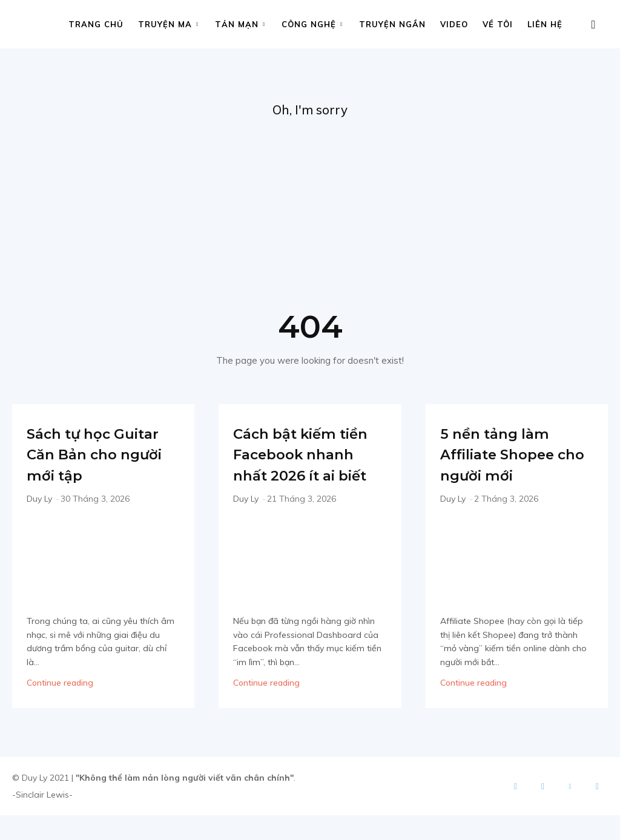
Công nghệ (312, 24)
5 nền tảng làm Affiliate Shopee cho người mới (514, 458)
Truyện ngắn (392, 24)
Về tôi (498, 24)
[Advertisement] (310, 212)
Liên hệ (545, 24)
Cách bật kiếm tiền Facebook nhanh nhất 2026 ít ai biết (300, 468)
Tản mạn (240, 24)
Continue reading (60, 707)
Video (454, 24)
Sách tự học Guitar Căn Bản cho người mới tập (96, 468)
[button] (593, 25)
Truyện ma (168, 24)
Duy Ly (39, 524)
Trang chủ (96, 24)
